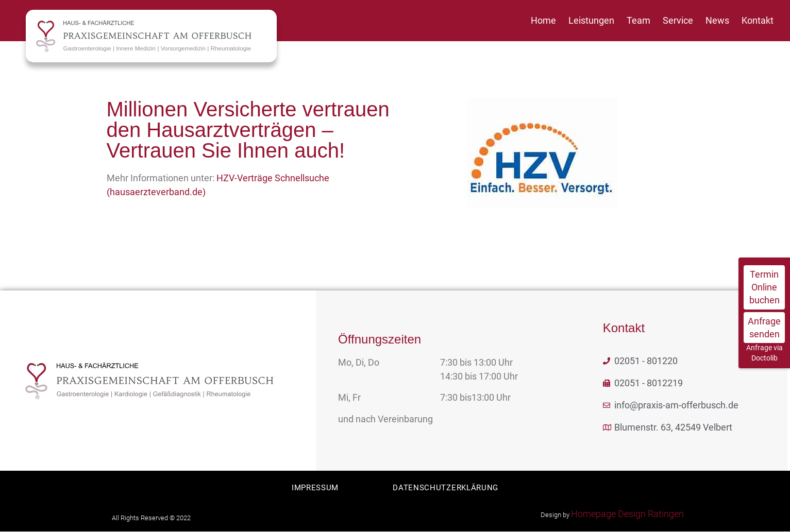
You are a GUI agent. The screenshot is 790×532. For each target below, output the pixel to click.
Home (543, 20)
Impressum (314, 488)
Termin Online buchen (764, 287)
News (717, 20)
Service (678, 20)
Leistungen (591, 20)
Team (638, 20)
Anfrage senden (764, 328)
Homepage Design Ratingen (627, 514)
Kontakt (758, 20)
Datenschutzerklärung (447, 488)
